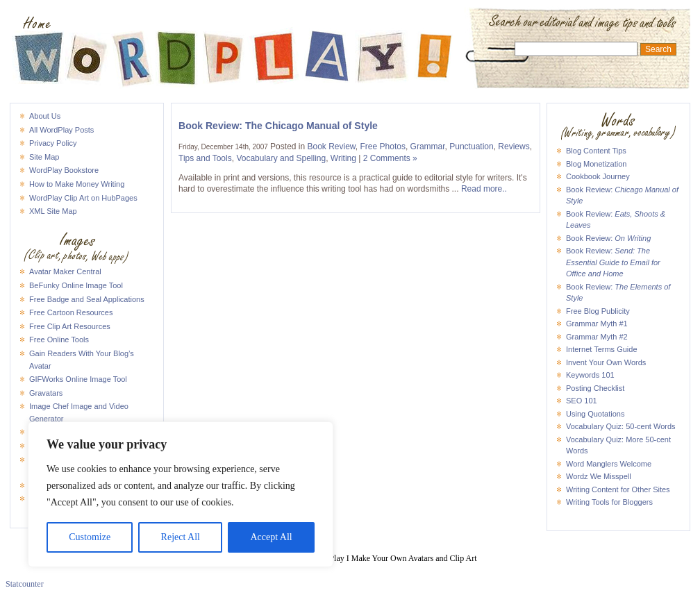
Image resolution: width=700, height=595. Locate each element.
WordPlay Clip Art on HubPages (83, 198)
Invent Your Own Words (606, 362)
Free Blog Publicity (598, 311)
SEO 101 (582, 401)
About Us (45, 116)
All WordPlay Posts (61, 130)
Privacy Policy (53, 143)
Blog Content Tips (596, 151)
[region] (181, 494)
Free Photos (383, 146)
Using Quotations (595, 414)
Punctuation (471, 146)
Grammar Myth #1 (597, 324)
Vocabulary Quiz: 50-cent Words (621, 426)
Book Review (331, 146)
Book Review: (608, 238)
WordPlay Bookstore (64, 170)
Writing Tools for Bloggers (609, 502)
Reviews (514, 146)
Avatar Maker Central (65, 271)
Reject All (181, 537)
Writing (343, 158)
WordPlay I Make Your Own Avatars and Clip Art (350, 24)
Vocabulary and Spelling (281, 158)
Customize (90, 537)
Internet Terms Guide (602, 349)
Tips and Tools (205, 158)
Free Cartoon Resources (71, 312)
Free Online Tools (59, 340)
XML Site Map (53, 211)
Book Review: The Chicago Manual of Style (278, 126)
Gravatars (46, 393)
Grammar (428, 146)
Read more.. (484, 189)
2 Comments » (390, 158)
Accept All (271, 537)
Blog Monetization (596, 164)
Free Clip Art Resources (70, 326)
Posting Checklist (595, 388)
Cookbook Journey (598, 176)
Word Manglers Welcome (609, 464)
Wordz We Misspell (599, 476)
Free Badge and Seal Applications (87, 299)
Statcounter (25, 584)
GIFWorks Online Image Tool (78, 379)
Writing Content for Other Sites (618, 489)
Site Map (44, 157)
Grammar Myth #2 (597, 337)
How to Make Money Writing (77, 184)
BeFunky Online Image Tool (76, 285)
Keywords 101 (590, 375)
